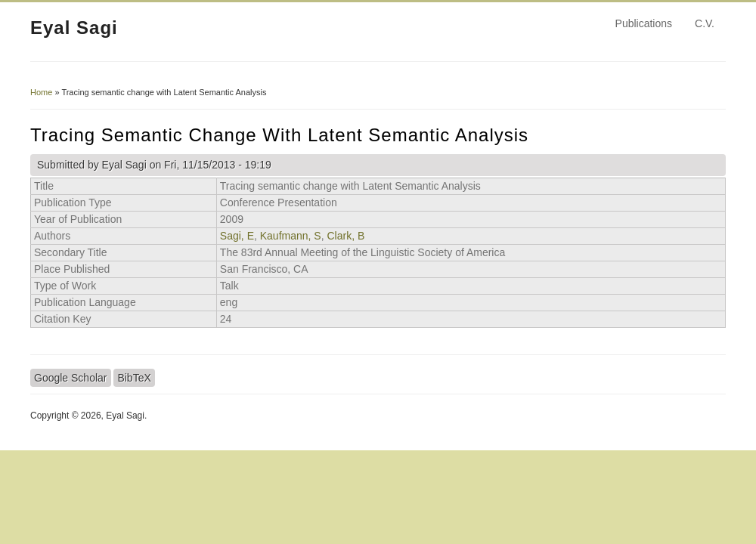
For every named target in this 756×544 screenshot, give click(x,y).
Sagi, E (237, 236)
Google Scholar (71, 378)
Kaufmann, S (291, 236)
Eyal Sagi (74, 28)
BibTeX (134, 378)
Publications (644, 23)
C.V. (705, 23)
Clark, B (345, 236)
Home (41, 92)
